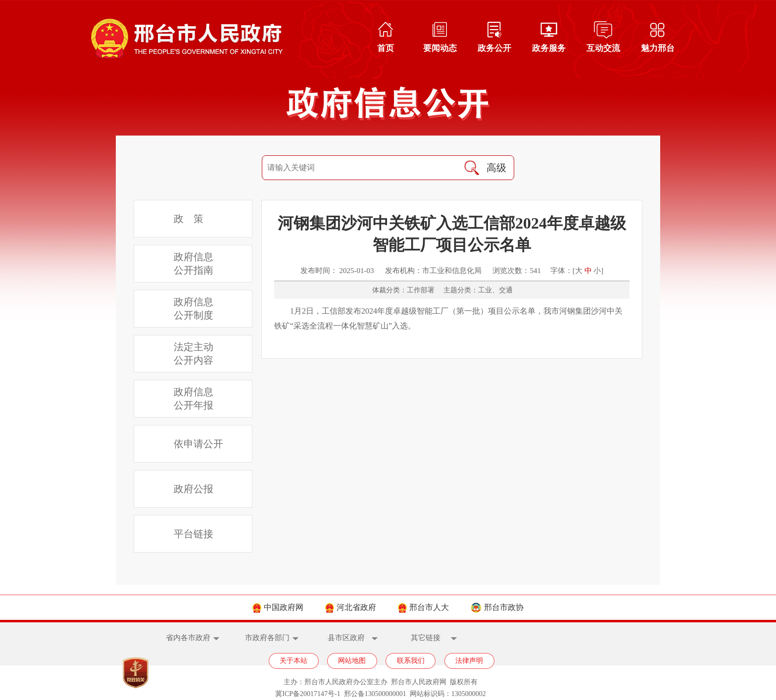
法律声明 (469, 661)
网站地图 (352, 661)
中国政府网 (278, 607)
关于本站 (293, 661)
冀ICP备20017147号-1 (308, 694)
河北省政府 (351, 607)
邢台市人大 (423, 607)
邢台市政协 (497, 607)
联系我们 (411, 661)
